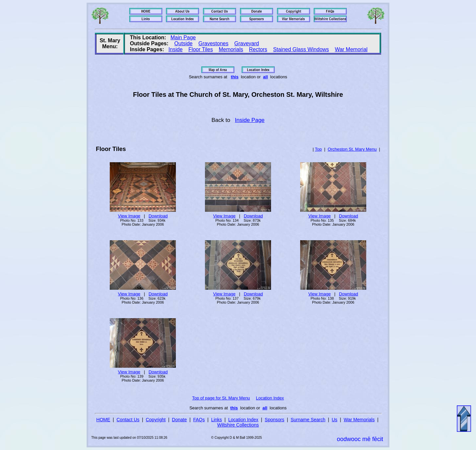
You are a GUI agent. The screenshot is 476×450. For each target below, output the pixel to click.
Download (158, 216)
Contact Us (128, 420)
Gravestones (213, 43)
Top (318, 149)
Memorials (231, 49)
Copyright (156, 420)
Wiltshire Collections (238, 425)
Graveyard (247, 43)
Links (217, 420)
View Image (129, 216)
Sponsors (275, 420)
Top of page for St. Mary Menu (221, 398)
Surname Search (308, 420)
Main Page (183, 37)
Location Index (270, 398)
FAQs (199, 420)
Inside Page (250, 120)
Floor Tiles (201, 49)
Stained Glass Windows (301, 49)
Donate (179, 420)
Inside (176, 49)
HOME (103, 420)
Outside (183, 43)
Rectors (258, 49)
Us (334, 420)
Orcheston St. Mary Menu (352, 149)
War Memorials (359, 420)
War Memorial (351, 49)
